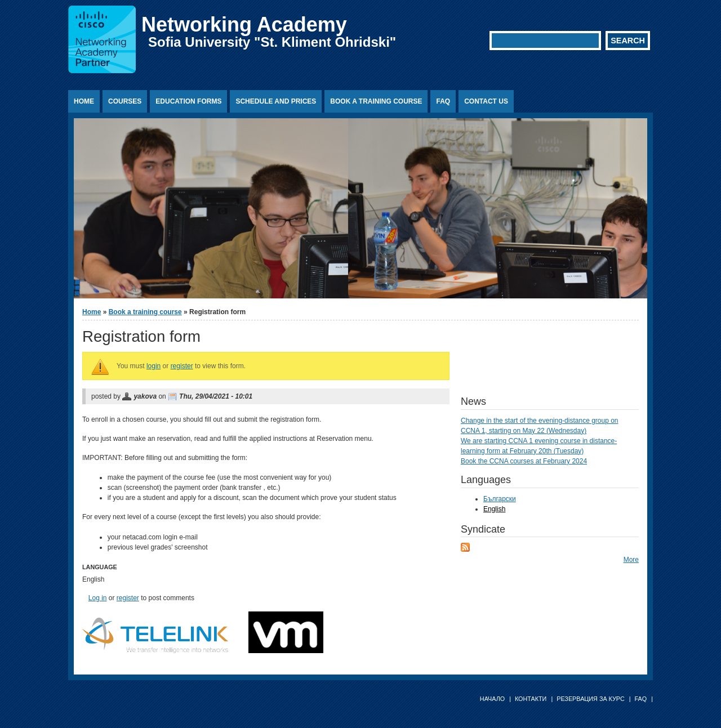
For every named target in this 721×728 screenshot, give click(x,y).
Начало (492, 699)
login (153, 366)
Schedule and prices (276, 101)
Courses (125, 101)
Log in (98, 598)
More (631, 560)
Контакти (531, 699)
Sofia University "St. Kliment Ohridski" (272, 42)
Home (84, 101)
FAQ (443, 101)
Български (500, 499)
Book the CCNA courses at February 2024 (524, 461)
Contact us (486, 101)
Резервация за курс (591, 699)
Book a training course (376, 101)
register (182, 366)
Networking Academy (244, 24)
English (494, 509)
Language (100, 567)
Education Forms (188, 101)
